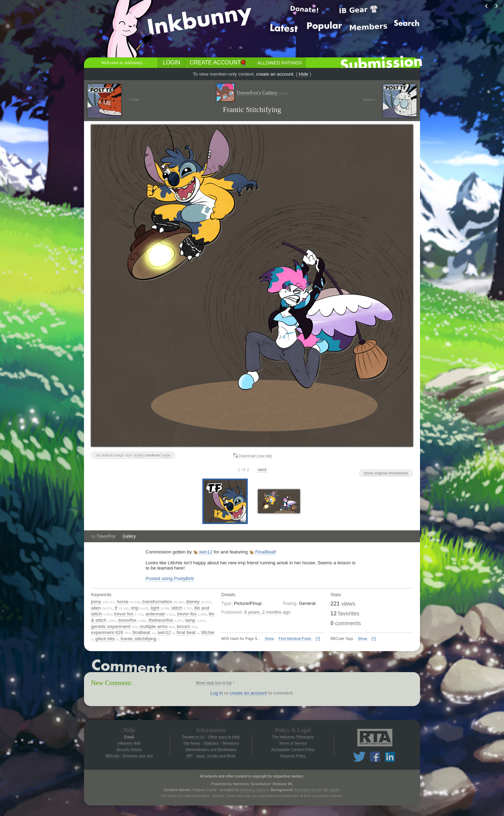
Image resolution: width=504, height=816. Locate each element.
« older (134, 99)
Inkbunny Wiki (129, 743)
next (262, 470)
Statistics (212, 743)
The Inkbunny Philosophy (293, 737)
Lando (334, 790)
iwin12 (206, 552)
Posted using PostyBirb (170, 578)
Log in (217, 693)
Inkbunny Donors (254, 790)
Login (171, 62)
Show (269, 639)
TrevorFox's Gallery (262, 93)
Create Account (215, 62)
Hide (303, 74)
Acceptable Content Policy (293, 749)
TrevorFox (106, 536)
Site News (191, 743)
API (190, 756)
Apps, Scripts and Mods (216, 756)
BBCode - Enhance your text (129, 756)
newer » (370, 99)
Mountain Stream (309, 790)
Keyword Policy (293, 756)
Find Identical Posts (295, 639)
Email (129, 737)
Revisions (231, 743)
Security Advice (129, 749)
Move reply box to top (214, 683)
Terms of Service (293, 743)
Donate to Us (193, 737)
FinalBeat (265, 552)
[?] (318, 639)
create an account (275, 74)
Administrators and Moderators (211, 749)
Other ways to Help (224, 737)
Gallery (129, 536)
